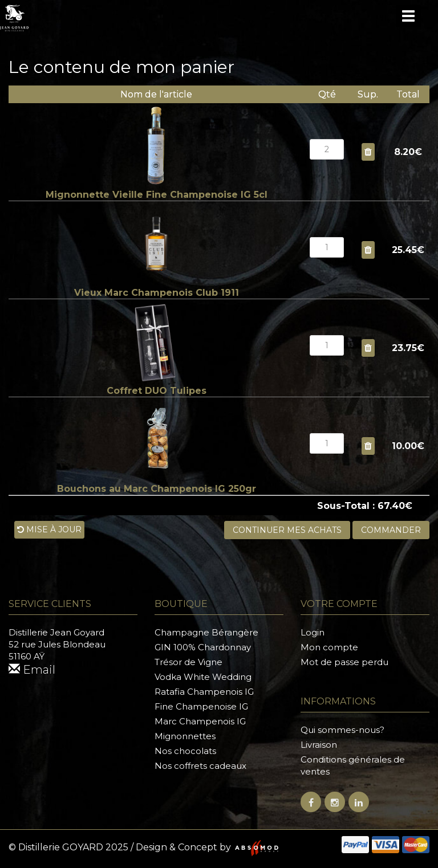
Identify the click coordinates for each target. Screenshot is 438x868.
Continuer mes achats (287, 530)
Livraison (319, 745)
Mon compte (329, 647)
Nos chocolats (185, 751)
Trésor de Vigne (188, 662)
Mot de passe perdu (344, 662)
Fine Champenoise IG (201, 706)
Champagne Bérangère (206, 632)
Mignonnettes (185, 736)
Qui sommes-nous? (342, 730)
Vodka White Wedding (203, 677)
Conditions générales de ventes (353, 765)
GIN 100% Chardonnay (203, 647)
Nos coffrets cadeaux (200, 766)
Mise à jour (49, 529)
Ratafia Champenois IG (204, 692)
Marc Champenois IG (200, 721)
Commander (391, 530)
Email (32, 670)
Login (313, 632)
